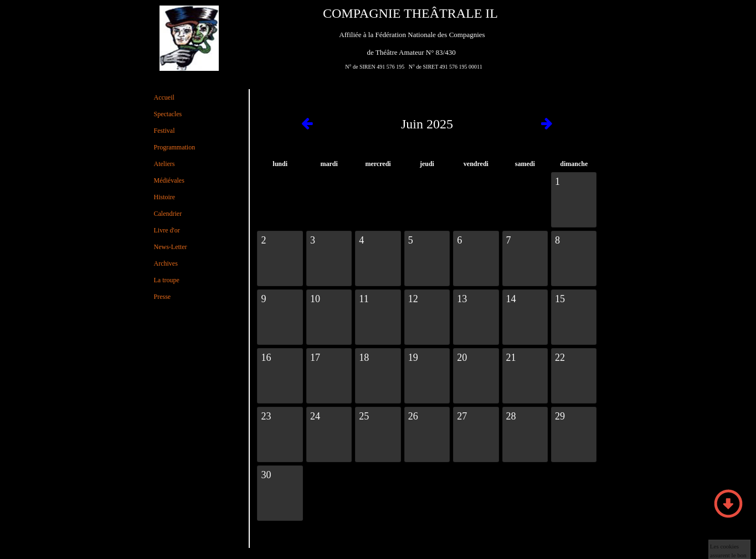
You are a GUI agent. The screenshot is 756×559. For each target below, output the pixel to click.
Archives (166, 263)
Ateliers (164, 164)
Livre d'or (167, 230)
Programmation (175, 147)
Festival (164, 131)
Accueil (164, 97)
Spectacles (168, 114)
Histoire (165, 197)
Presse (163, 297)
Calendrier (168, 214)
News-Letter (171, 247)
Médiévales (169, 180)
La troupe (167, 280)
